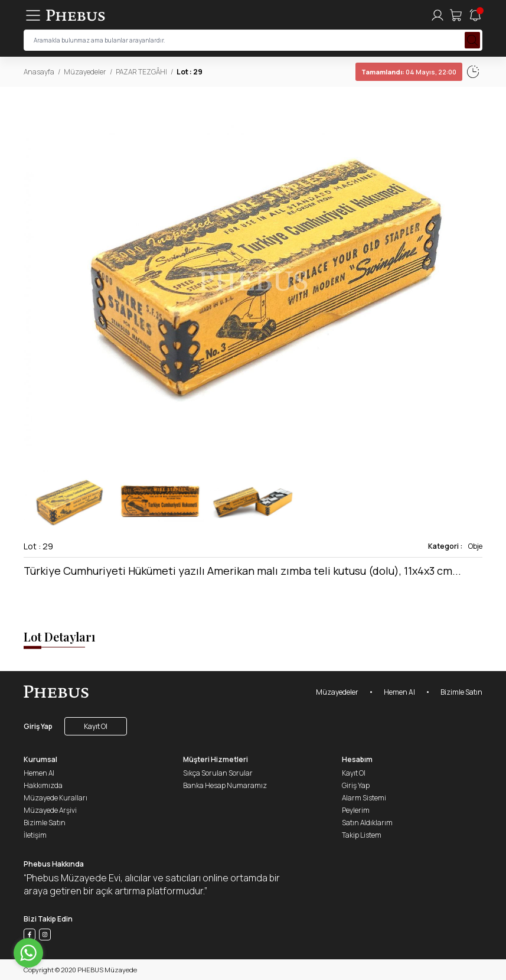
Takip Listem (362, 835)
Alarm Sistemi (364, 798)
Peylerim (356, 810)
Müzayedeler (85, 72)
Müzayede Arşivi (50, 810)
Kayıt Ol (96, 726)
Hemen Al (399, 692)
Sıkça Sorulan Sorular (218, 773)
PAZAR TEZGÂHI (141, 72)
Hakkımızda (43, 785)
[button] (473, 272)
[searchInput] (253, 40)
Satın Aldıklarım (367, 823)
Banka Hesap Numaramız (225, 785)
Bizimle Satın (461, 692)
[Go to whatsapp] (28, 953)
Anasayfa (39, 72)
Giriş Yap (38, 726)
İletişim (35, 835)
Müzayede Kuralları (56, 798)
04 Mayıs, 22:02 (384, 72)
